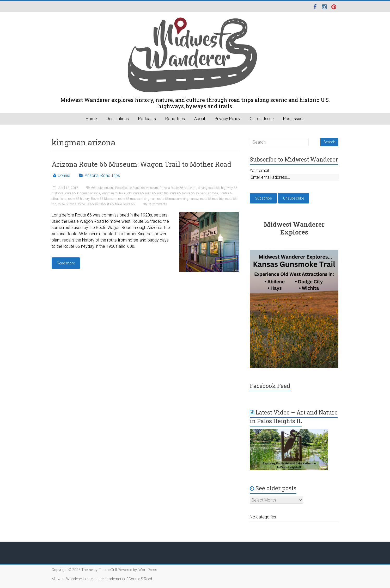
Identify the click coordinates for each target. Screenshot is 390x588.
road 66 (150, 193)
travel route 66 (125, 204)
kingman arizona (89, 193)
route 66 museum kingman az (178, 199)
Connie (64, 175)
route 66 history (79, 199)
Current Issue (262, 119)
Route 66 (188, 193)
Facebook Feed (270, 386)
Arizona (92, 175)
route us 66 (86, 204)
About (200, 119)
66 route (97, 188)
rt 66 (110, 204)
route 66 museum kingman (137, 199)
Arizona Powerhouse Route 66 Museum (131, 188)
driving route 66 (209, 188)
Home (91, 119)
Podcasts (147, 119)
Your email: (260, 171)
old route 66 (136, 193)
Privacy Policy (227, 119)
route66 (100, 204)
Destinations (118, 119)
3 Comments (155, 204)
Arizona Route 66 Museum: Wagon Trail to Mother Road (141, 164)
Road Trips (175, 119)
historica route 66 (64, 193)
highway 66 (229, 188)
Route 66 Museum (104, 199)
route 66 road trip (212, 199)
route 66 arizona (207, 193)
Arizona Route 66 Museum (178, 188)
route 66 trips (67, 204)
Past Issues (294, 119)
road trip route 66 (169, 193)
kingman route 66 (114, 193)
